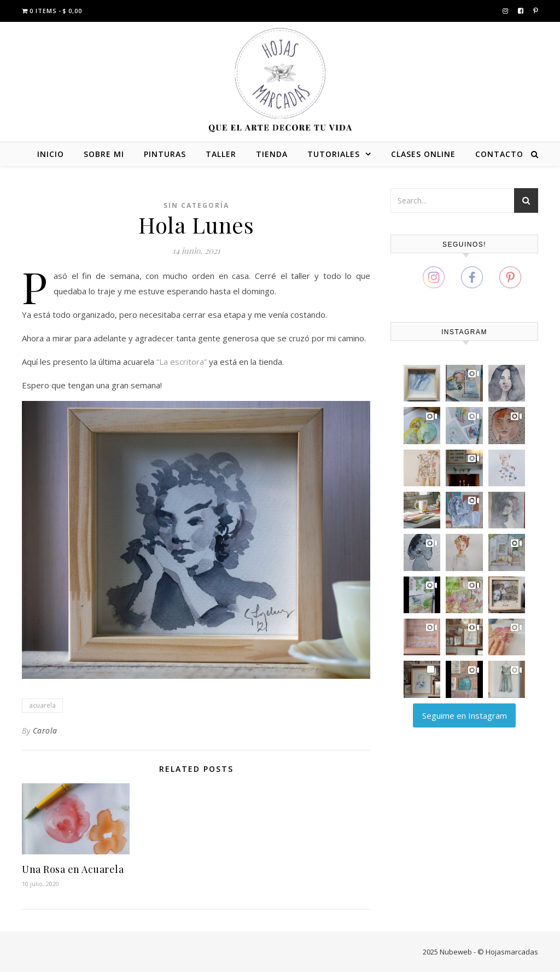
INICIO (51, 154)
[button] (422, 383)
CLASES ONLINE (423, 154)
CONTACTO (499, 154)
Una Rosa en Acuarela (73, 869)
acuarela (42, 705)
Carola (45, 731)
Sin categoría (196, 205)
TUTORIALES (334, 154)
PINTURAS (165, 154)
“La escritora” (182, 362)
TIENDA (272, 154)
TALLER (221, 154)
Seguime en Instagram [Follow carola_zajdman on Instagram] (465, 715)
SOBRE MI (104, 154)
